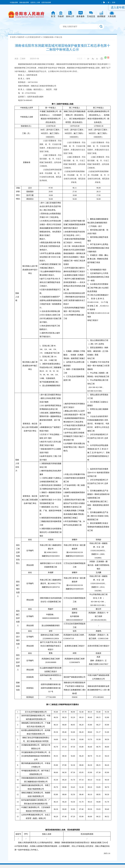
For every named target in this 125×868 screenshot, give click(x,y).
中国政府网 (14, 2)
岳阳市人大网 (35, 2)
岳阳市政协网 (46, 2)
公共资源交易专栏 (33, 37)
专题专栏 (21, 37)
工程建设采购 (48, 37)
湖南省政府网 (24, 2)
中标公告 (59, 37)
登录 (114, 2)
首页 (14, 37)
